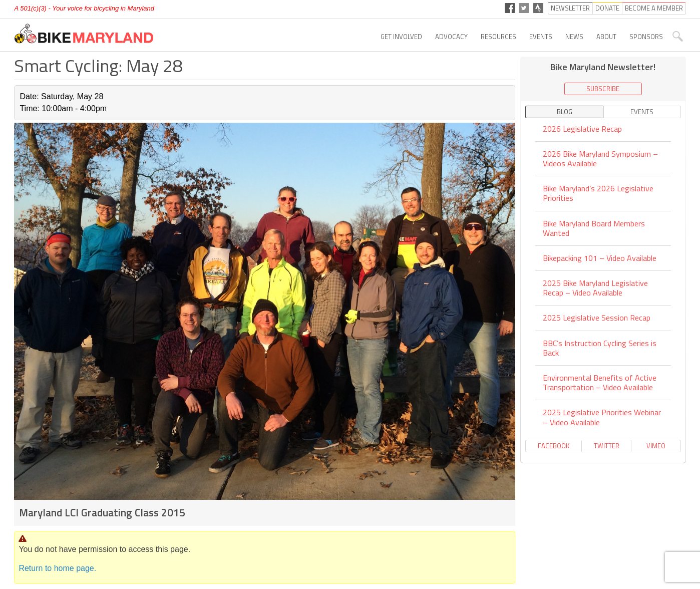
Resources (498, 37)
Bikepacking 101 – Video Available (600, 258)
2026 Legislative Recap (582, 129)
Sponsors (646, 37)
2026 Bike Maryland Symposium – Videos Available (600, 159)
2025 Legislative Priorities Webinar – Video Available (602, 417)
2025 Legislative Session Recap (597, 318)
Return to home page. (57, 568)
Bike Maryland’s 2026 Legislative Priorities (598, 193)
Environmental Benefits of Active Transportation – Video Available (600, 382)
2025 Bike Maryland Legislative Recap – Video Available (595, 288)
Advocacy (451, 37)
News (574, 37)
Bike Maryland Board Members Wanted (594, 228)
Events (541, 37)
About (606, 37)
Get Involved (401, 37)
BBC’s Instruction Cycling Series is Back (600, 348)
